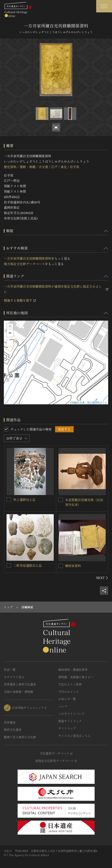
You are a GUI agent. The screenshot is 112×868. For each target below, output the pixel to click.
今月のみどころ (69, 692)
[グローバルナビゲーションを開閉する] (104, 6)
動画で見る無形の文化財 (20, 737)
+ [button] (10, 327)
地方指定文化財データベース (24, 264)
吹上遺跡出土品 (24, 500)
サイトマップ (67, 728)
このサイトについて (71, 714)
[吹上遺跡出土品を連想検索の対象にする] (9, 500)
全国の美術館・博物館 (19, 692)
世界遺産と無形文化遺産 (20, 684)
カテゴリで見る (14, 677)
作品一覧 (10, 670)
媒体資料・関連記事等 (73, 670)
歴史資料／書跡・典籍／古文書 (26, 167)
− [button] (10, 333)
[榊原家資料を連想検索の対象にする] (61, 566)
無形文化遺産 (13, 730)
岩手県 (75, 167)
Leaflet (74, 403)
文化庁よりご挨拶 (70, 684)
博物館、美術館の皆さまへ (76, 677)
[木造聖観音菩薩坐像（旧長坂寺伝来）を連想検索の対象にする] (61, 500)
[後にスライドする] (102, 578)
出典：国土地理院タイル (93, 403)
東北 (64, 167)
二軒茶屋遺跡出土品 (28, 565)
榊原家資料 (73, 566)
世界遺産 (10, 722)
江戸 (54, 167)
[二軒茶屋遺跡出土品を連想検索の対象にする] (9, 565)
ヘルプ (63, 706)
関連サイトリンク (70, 721)
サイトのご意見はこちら (74, 736)
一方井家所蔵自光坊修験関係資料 (28, 258)
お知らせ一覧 (67, 699)
